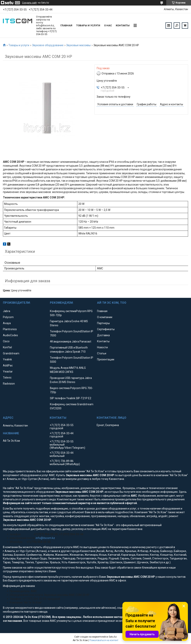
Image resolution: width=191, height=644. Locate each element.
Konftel (7, 347)
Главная (66, 25)
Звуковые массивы (78, 45)
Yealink (7, 359)
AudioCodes (10, 335)
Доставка (103, 335)
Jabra (7, 311)
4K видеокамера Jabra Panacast (71, 341)
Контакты (123, 25)
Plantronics (10, 329)
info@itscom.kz (45, 538)
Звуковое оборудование (48, 45)
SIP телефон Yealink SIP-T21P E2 (71, 398)
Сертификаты (106, 329)
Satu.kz (113, 637)
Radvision (9, 384)
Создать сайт (29, 3)
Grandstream (11, 353)
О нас (108, 25)
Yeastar (8, 372)
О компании (105, 317)
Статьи (102, 353)
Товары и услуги (88, 25)
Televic (7, 378)
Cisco (6, 341)
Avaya (7, 323)
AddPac (8, 365)
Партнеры (103, 323)
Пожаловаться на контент (104, 640)
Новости (102, 347)
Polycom (8, 317)
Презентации (106, 359)
